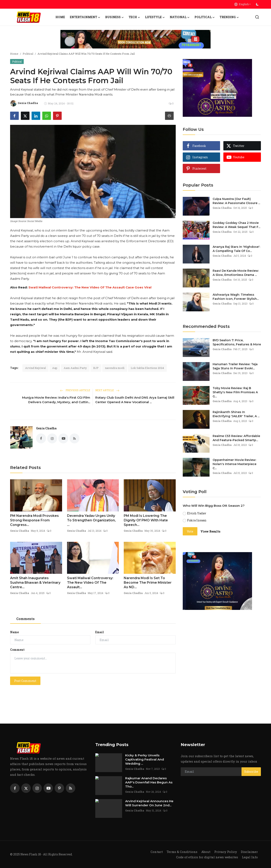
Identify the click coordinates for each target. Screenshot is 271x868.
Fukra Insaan (197, 520)
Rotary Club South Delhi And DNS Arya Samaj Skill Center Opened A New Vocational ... (135, 400)
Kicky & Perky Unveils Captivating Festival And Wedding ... (145, 759)
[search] (257, 17)
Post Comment (25, 681)
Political (28, 54)
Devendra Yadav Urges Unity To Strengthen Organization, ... (91, 520)
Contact (157, 852)
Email (100, 632)
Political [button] (205, 17)
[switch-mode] (258, 4)
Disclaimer (249, 852)
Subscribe (251, 772)
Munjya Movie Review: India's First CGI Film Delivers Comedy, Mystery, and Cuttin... (56, 400)
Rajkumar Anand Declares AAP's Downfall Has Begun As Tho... (149, 782)
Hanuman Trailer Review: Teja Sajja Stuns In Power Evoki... (235, 366)
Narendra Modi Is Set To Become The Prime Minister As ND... (148, 583)
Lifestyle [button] (155, 17)
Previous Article (75, 390)
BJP (96, 368)
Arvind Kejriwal (35, 368)
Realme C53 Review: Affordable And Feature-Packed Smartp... (236, 438)
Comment (17, 650)
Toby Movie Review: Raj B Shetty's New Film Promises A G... (235, 392)
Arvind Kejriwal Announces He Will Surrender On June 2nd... (149, 803)
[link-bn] (135, 39)
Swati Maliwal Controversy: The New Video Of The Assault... (90, 583)
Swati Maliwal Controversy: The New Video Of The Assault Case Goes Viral (90, 287)
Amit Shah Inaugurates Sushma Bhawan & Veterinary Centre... (35, 583)
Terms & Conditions (182, 852)
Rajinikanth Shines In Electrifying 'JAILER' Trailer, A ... (236, 414)
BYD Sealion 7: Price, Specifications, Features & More (237, 342)
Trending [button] (229, 17)
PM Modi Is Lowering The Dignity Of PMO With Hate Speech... (146, 520)
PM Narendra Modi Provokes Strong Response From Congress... (34, 520)
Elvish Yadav (197, 513)
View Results (210, 531)
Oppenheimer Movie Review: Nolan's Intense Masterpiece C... (234, 464)
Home (60, 17)
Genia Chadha (46, 428)
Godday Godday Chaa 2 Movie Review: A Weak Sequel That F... (236, 225)
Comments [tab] (25, 619)
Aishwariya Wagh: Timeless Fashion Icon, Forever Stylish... (236, 297)
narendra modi (115, 368)
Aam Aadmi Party (75, 368)
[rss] (71, 788)
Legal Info (250, 857)
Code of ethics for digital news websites (207, 857)
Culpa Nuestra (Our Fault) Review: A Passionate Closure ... (236, 201)
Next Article (107, 390)
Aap (55, 368)
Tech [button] (134, 17)
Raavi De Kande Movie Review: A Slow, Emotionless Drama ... (236, 273)
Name (14, 632)
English (242, 4)
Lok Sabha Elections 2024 (147, 368)
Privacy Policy (226, 852)
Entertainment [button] (85, 17)
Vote (190, 531)
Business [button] (114, 17)
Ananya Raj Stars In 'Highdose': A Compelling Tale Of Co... (236, 249)
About (206, 852)
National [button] (180, 17)
